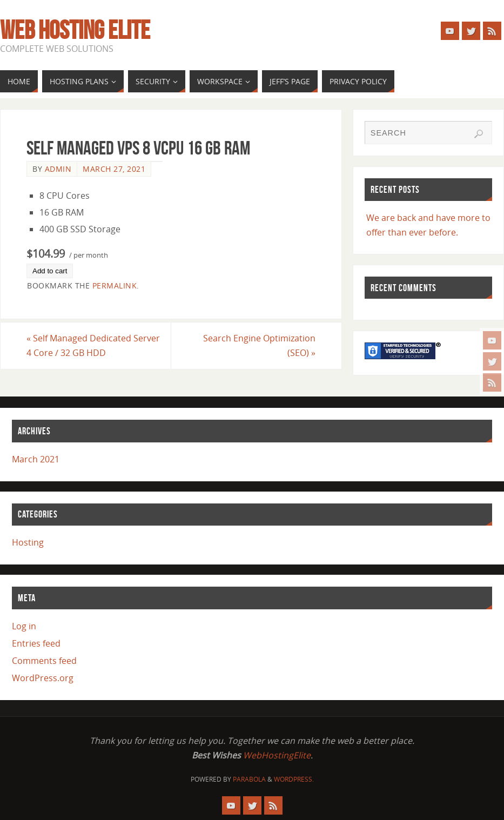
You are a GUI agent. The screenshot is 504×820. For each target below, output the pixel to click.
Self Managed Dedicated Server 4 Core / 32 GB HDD (93, 345)
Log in (24, 626)
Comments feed (44, 661)
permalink (115, 285)
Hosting (28, 542)
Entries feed (36, 643)
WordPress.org (43, 678)
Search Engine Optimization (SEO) (259, 345)
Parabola (249, 779)
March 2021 (36, 459)
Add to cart (50, 271)
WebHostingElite (277, 755)
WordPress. (294, 779)
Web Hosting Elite (75, 30)
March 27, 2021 (114, 169)
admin (58, 169)
